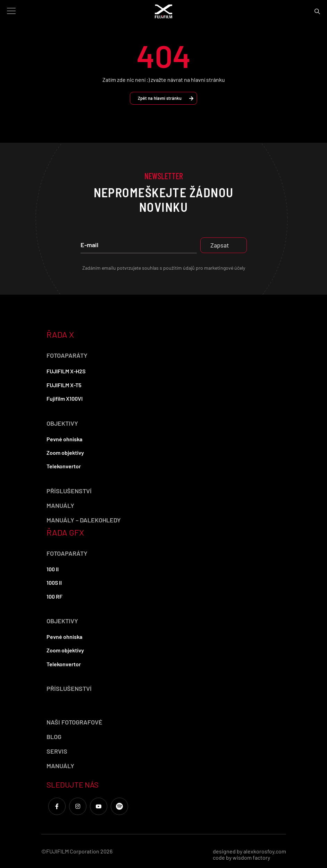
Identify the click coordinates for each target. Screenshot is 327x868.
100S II (54, 583)
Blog (54, 737)
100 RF (54, 596)
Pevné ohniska (64, 439)
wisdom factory (251, 857)
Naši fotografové (74, 722)
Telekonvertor (64, 466)
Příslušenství (69, 491)
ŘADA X (60, 334)
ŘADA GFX (65, 532)
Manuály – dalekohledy (84, 520)
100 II (53, 569)
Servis (57, 751)
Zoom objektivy (65, 453)
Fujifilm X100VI (65, 398)
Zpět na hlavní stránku (166, 98)
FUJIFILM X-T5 (64, 385)
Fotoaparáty (67, 355)
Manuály (60, 505)
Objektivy (62, 423)
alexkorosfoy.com (265, 851)
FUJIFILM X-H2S (66, 371)
